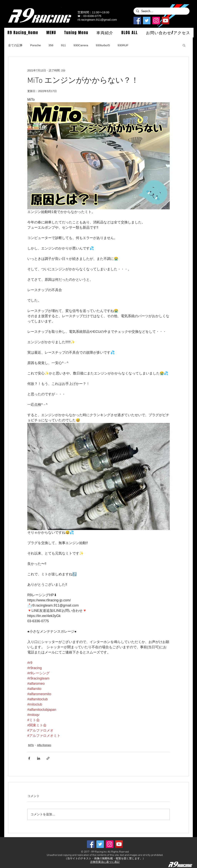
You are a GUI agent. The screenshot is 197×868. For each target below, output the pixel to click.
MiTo (31, 745)
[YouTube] (166, 21)
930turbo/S (103, 45)
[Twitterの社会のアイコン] (147, 21)
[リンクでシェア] (48, 758)
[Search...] (161, 11)
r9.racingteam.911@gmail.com (97, 20)
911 (63, 45)
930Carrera (81, 45)
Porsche (35, 45)
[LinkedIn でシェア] (39, 758)
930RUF (123, 45)
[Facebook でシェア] (29, 758)
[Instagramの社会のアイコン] (156, 21)
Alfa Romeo (44, 745)
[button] (51, 33)
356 (51, 45)
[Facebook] (137, 21)
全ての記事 (15, 45)
